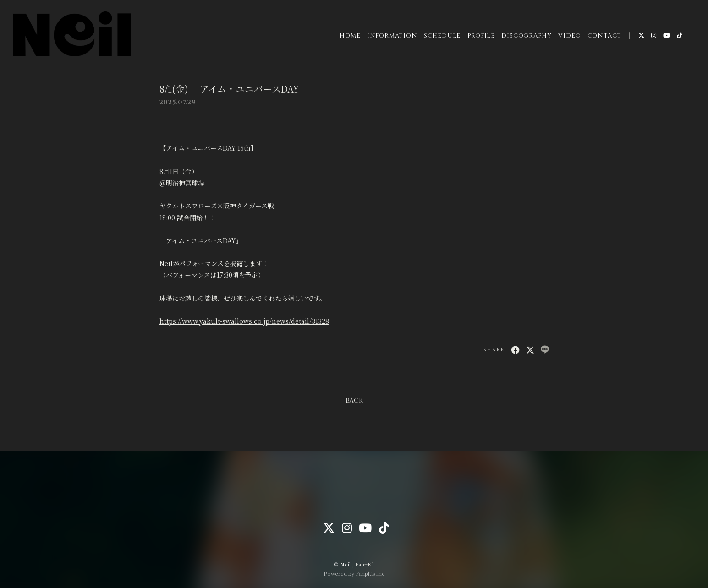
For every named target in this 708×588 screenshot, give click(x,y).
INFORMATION (392, 36)
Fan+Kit (365, 564)
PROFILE (481, 36)
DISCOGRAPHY (527, 36)
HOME (350, 36)
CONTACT (604, 36)
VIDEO (569, 36)
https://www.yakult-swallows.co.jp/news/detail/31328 (244, 321)
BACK (354, 400)
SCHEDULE (442, 36)
